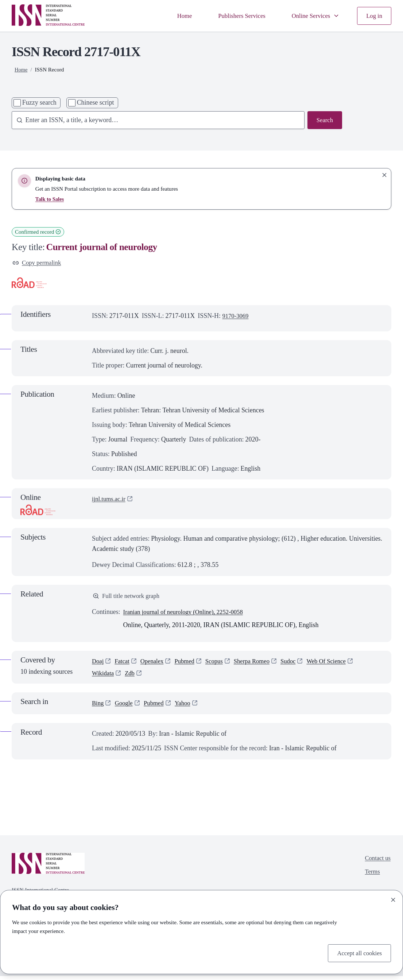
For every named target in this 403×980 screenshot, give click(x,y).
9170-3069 (236, 317)
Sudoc (299, 663)
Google (125, 707)
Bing (98, 707)
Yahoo (187, 707)
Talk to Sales (50, 199)
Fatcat (124, 663)
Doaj (98, 663)
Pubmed (189, 663)
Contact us (377, 862)
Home (176, 15)
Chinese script (96, 102)
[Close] (393, 899)
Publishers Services (236, 15)
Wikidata (104, 676)
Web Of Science (338, 663)
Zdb (132, 676)
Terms (371, 876)
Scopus (220, 663)
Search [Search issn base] (324, 120)
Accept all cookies (358, 952)
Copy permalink (38, 263)
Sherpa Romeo (260, 663)
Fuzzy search (39, 102)
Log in (374, 15)
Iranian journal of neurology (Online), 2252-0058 (188, 614)
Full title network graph (128, 597)
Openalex (155, 663)
